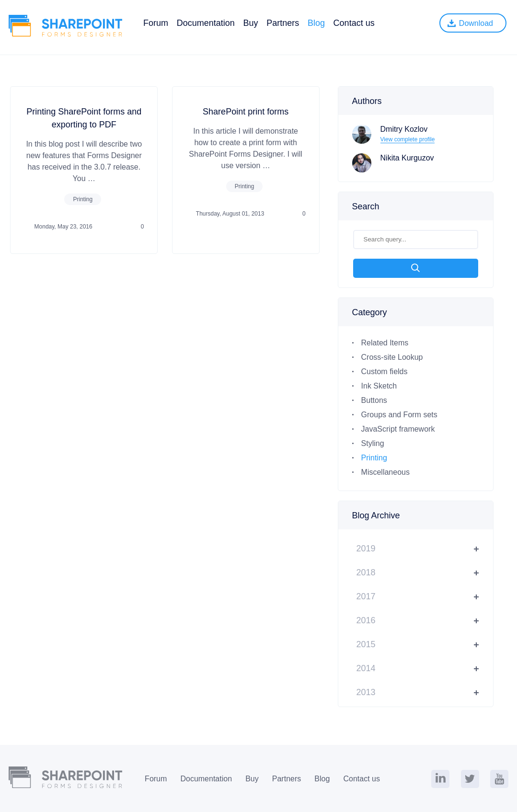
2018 (366, 572)
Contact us (354, 23)
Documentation (206, 23)
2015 (366, 644)
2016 (366, 620)
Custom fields (385, 372)
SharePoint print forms (246, 112)
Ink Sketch (379, 386)
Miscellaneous (385, 472)
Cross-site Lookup (392, 357)
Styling (373, 443)
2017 (366, 596)
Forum (156, 23)
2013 (366, 692)
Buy (250, 23)
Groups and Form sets (399, 415)
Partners (283, 23)
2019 (366, 549)
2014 (366, 668)
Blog (316, 23)
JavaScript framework (398, 429)
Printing (83, 199)
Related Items (385, 343)
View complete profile (408, 139)
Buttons (374, 400)
